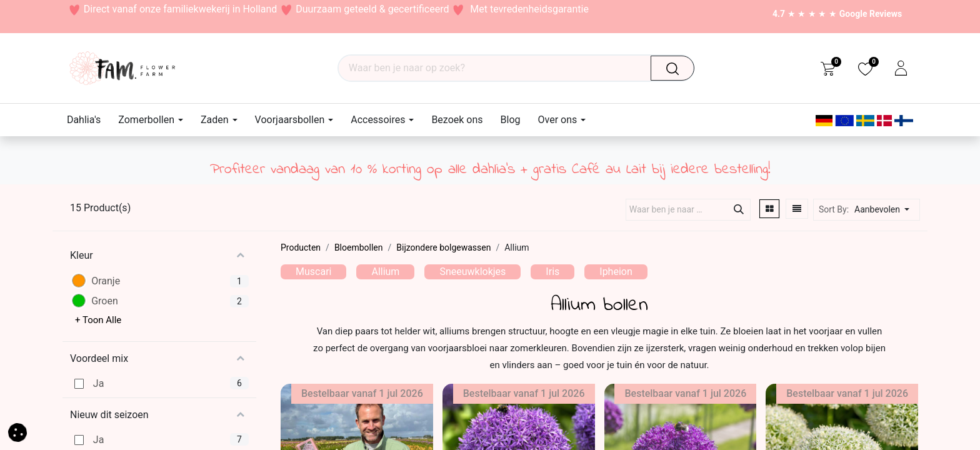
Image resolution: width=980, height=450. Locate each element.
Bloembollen (359, 247)
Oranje (106, 281)
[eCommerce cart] (828, 68)
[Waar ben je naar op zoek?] (677, 68)
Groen (105, 301)
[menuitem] (88, 120)
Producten (301, 247)
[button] (885, 210)
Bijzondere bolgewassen (443, 247)
